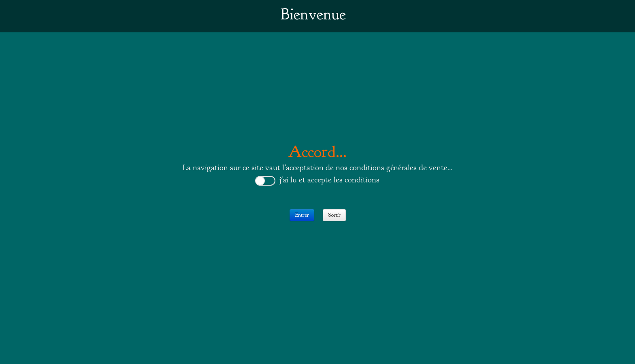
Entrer (302, 215)
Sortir (334, 215)
